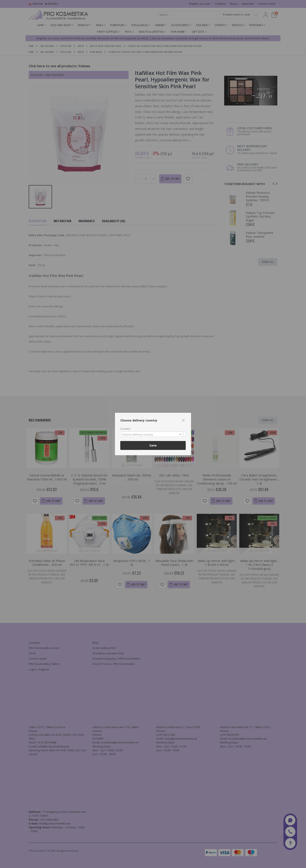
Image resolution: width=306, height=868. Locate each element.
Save (153, 445)
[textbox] (152, 435)
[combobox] (153, 434)
